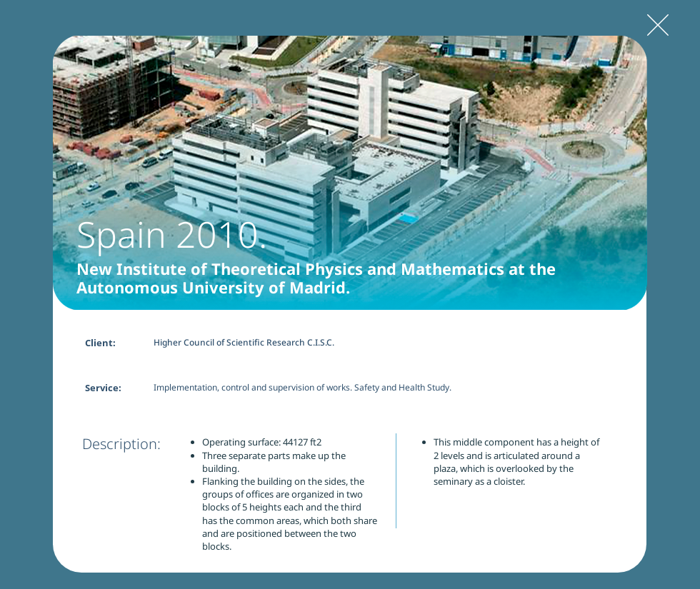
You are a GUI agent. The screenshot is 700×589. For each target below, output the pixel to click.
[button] (350, 173)
